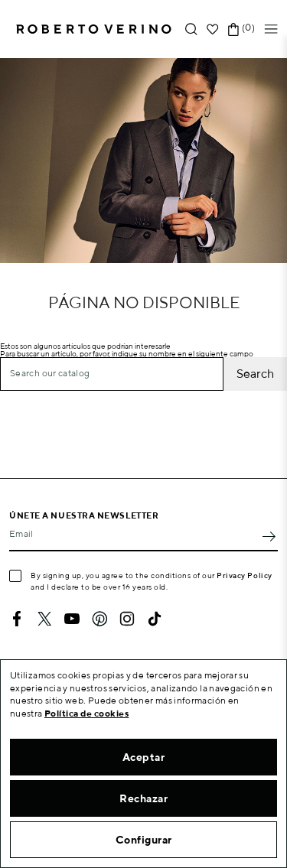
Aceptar (144, 757)
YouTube (72, 619)
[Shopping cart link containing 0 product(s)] (233, 29)
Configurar (144, 840)
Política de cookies (87, 713)
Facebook (17, 619)
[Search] (112, 374)
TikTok (155, 619)
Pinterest (99, 619)
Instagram (127, 619)
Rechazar (143, 798)
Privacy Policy (245, 575)
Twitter (44, 619)
